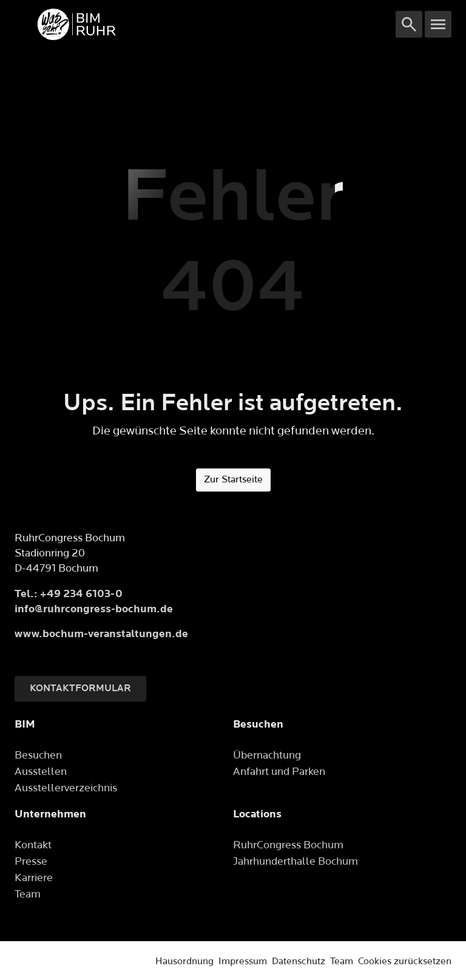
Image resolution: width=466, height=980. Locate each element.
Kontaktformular (80, 688)
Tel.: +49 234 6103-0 (69, 594)
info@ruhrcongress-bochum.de (94, 609)
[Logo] (205, 24)
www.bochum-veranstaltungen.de (101, 634)
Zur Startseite (233, 480)
